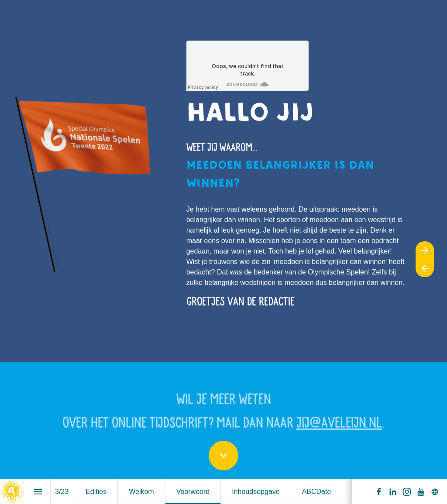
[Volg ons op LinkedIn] (393, 492)
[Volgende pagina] (425, 250)
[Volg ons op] (435, 492)
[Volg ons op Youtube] (421, 492)
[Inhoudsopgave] (38, 492)
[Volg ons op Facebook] (379, 492)
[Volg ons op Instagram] (407, 492)
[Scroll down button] (223, 456)
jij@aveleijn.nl (339, 425)
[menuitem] (96, 492)
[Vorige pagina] (425, 268)
